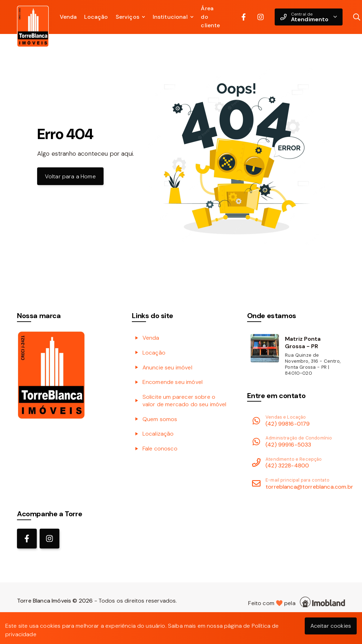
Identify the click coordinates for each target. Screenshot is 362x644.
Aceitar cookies (331, 626)
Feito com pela (297, 602)
